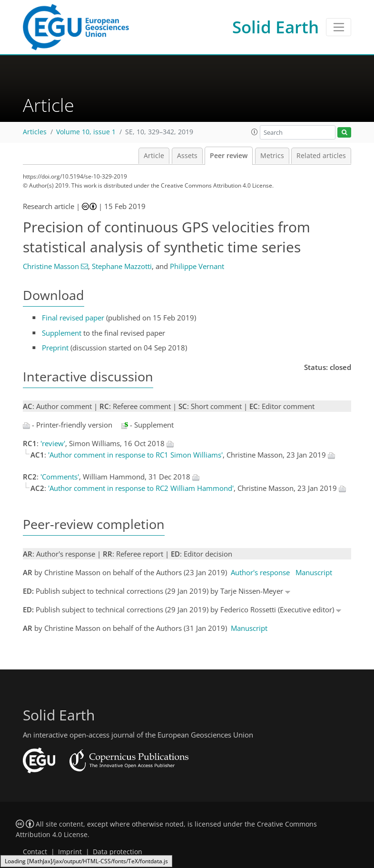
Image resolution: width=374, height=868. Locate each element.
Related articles (321, 156)
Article (154, 156)
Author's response (260, 572)
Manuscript (314, 572)
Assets (187, 156)
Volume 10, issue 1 (86, 132)
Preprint (55, 348)
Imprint (70, 852)
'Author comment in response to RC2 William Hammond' (141, 488)
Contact (35, 852)
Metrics (272, 156)
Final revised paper (73, 318)
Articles (35, 132)
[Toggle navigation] (339, 27)
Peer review (229, 156)
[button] (255, 132)
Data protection (118, 852)
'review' (53, 443)
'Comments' (60, 477)
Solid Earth (276, 27)
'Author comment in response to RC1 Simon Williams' (135, 455)
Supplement (62, 333)
